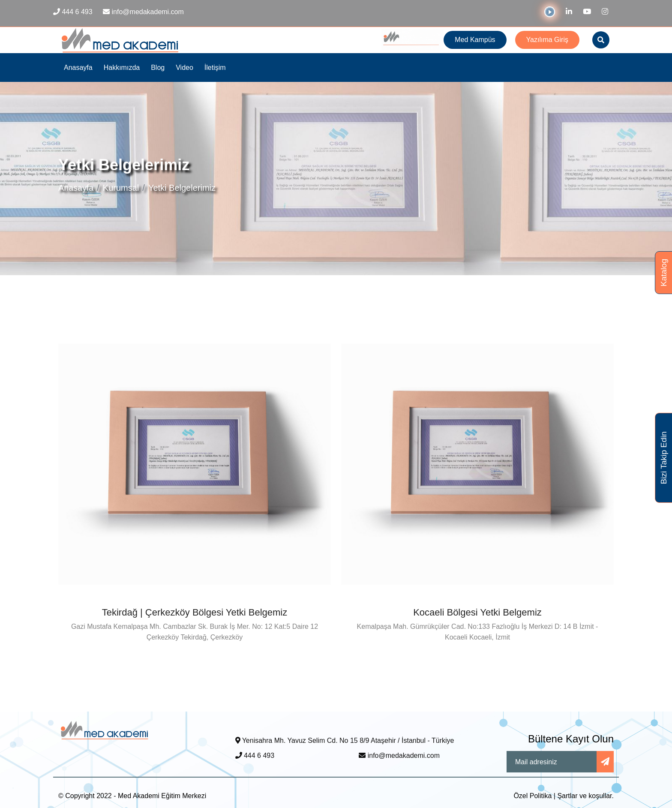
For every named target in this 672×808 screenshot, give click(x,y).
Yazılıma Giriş (547, 40)
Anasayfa (78, 68)
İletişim (215, 68)
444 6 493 (255, 755)
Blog (158, 68)
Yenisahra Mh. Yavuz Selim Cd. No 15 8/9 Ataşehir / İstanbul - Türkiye (345, 740)
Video (184, 68)
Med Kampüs (475, 40)
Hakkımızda (122, 68)
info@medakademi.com (399, 755)
